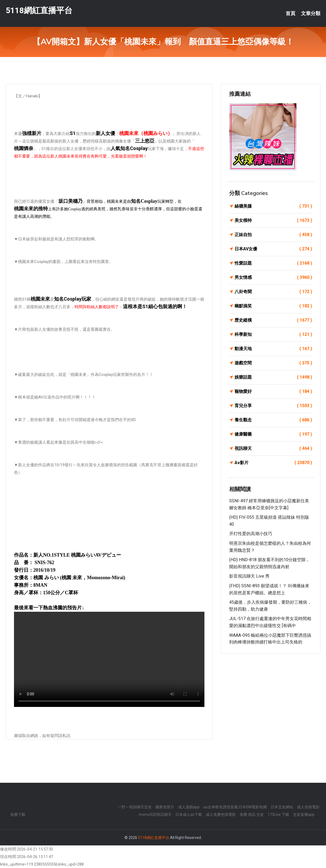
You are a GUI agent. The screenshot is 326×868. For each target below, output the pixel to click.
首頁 (290, 13)
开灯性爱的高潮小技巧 (251, 534)
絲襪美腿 (273, 206)
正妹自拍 (273, 235)
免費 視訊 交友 (252, 814)
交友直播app (304, 814)
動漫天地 (273, 349)
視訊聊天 (273, 449)
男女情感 (273, 278)
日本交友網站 (282, 807)
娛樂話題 (273, 377)
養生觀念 (273, 420)
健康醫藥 (273, 434)
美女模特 (273, 220)
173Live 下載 (278, 814)
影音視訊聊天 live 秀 (249, 576)
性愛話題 (273, 263)
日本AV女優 (273, 249)
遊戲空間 (273, 363)
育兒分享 (273, 406)
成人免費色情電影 (221, 814)
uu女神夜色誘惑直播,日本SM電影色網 (235, 807)
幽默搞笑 (273, 306)
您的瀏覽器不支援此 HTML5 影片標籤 (109, 659)
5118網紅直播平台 (39, 10)
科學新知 (273, 335)
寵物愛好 (273, 392)
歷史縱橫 (273, 320)
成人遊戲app (189, 807)
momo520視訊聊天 (155, 814)
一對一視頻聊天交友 (135, 807)
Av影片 (273, 463)
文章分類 (311, 13)
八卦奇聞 (273, 292)
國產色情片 (165, 807)
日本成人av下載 (189, 814)
